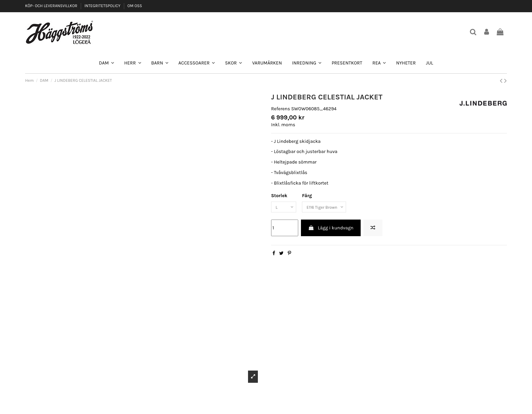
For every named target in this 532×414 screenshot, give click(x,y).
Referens (281, 109)
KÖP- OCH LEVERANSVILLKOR (52, 6)
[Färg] (330, 208)
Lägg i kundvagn (331, 230)
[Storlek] (285, 208)
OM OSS (135, 6)
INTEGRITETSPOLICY (103, 6)
